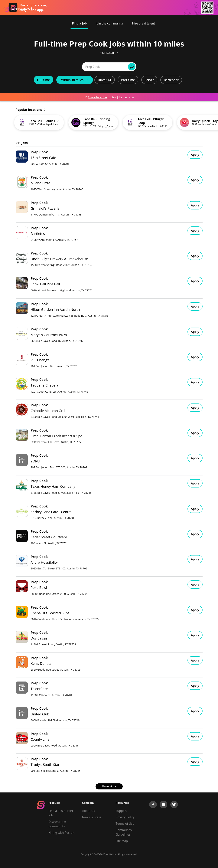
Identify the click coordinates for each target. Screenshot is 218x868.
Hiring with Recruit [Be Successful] (61, 833)
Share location (96, 97)
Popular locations (31, 110)
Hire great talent (144, 23)
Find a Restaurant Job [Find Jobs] (61, 813)
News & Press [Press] (91, 817)
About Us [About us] (88, 811)
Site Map (122, 841)
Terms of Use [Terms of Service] (125, 824)
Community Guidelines (124, 832)
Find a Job (79, 23)
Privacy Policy (125, 817)
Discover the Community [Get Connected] (57, 824)
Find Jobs (167, 67)
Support (121, 811)
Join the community (109, 23)
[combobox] (61, 67)
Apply (195, 155)
